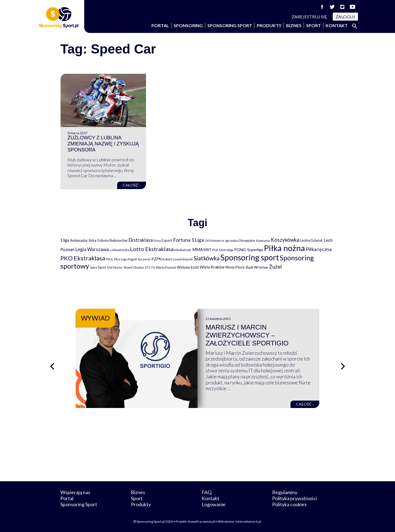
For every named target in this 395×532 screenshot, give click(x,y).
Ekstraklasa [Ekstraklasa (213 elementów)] (141, 240)
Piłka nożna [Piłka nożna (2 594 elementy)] (284, 248)
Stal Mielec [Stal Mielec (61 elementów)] (115, 267)
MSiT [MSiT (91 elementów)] (208, 250)
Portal (160, 25)
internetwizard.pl (248, 521)
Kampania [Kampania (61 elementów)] (263, 240)
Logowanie (214, 504)
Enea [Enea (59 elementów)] (157, 240)
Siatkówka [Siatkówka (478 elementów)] (207, 258)
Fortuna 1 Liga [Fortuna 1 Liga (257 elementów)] (188, 240)
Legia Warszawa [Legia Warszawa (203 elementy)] (92, 249)
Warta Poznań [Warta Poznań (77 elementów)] (166, 267)
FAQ (207, 492)
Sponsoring (188, 25)
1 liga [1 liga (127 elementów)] (65, 240)
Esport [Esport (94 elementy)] (167, 240)
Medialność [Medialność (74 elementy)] (183, 250)
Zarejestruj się (309, 17)
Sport (314, 25)
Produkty (269, 25)
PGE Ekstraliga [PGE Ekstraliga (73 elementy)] (223, 250)
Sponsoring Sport (230, 25)
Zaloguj (345, 17)
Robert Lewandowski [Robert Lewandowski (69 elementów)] (178, 259)
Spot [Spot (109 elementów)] (102, 267)
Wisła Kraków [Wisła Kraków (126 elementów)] (212, 267)
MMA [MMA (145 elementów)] (198, 249)
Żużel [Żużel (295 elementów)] (275, 267)
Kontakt (337, 25)
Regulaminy (285, 492)
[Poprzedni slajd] (52, 366)
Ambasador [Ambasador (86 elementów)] (79, 240)
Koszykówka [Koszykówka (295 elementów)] (285, 240)
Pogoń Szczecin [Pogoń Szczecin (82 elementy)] (139, 259)
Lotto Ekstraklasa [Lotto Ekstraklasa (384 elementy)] (152, 249)
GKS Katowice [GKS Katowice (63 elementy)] (215, 240)
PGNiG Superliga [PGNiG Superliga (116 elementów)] (249, 250)
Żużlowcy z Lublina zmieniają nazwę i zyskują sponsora (103, 144)
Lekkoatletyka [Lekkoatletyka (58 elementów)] (119, 250)
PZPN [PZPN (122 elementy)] (156, 259)
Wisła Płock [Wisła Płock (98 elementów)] (235, 267)
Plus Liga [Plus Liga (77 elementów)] (120, 259)
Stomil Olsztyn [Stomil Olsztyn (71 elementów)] (134, 267)
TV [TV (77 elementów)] (153, 267)
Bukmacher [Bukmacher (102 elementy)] (119, 240)
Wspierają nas (75, 492)
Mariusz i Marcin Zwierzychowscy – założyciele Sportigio (247, 335)
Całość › (132, 185)
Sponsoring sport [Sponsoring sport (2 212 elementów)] (250, 257)
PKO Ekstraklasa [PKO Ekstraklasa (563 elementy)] (83, 258)
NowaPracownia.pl (201, 521)
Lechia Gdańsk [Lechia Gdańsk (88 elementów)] (311, 240)
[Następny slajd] (343, 366)
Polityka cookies (289, 504)
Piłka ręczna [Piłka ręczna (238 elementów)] (319, 249)
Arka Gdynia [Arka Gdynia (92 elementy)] (99, 240)
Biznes (294, 25)
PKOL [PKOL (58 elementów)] (110, 259)
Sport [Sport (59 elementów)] (94, 267)
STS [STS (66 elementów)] (147, 267)
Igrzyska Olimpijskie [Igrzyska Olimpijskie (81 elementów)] (240, 240)
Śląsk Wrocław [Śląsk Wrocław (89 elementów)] (257, 267)
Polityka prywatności (294, 498)
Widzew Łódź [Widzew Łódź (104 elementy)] (188, 267)
